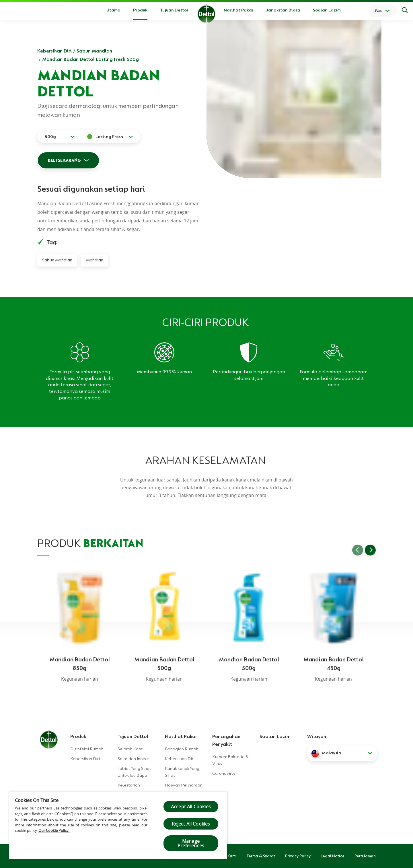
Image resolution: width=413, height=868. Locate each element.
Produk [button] (140, 10)
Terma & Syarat (261, 856)
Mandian (95, 260)
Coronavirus (224, 773)
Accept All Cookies (191, 807)
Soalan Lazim (327, 10)
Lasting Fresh (109, 137)
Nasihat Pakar (239, 10)
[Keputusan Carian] (405, 11)
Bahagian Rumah (182, 749)
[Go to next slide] (370, 550)
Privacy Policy (298, 856)
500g (50, 137)
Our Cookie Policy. (54, 830)
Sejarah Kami (130, 749)
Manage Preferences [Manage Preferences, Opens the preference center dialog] (191, 843)
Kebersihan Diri (54, 51)
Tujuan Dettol (174, 10)
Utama (113, 10)
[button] (342, 753)
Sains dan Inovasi (134, 759)
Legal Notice (333, 856)
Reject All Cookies (191, 824)
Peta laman (365, 856)
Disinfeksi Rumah (87, 749)
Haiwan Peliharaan (184, 785)
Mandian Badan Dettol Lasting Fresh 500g (90, 59)
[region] (118, 825)
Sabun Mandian (94, 51)
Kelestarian (129, 785)
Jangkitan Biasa (283, 10)
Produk (78, 736)
